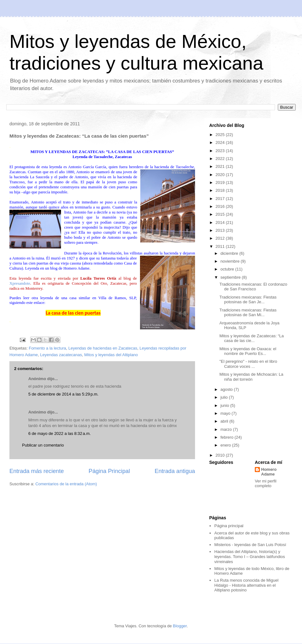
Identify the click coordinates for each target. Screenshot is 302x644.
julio (225, 397)
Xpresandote (20, 283)
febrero (228, 437)
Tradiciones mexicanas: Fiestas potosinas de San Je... (248, 300)
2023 (221, 151)
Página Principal (109, 471)
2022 (221, 159)
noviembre (231, 261)
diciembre (230, 253)
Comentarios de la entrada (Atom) (66, 484)
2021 (221, 166)
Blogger (180, 626)
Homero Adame (269, 472)
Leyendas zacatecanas (61, 355)
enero (226, 445)
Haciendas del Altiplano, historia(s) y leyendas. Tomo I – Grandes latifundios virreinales (250, 556)
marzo (227, 429)
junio (225, 405)
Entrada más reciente (37, 471)
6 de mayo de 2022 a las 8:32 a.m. (59, 433)
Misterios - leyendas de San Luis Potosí (250, 545)
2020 (221, 175)
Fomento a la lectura (47, 348)
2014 (221, 222)
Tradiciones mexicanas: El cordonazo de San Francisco (253, 287)
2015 (221, 214)
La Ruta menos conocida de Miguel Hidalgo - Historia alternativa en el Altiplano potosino (246, 585)
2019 (221, 182)
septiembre (231, 277)
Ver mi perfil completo (266, 483)
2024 (221, 142)
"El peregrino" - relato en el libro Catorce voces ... (248, 364)
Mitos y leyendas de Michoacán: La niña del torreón (251, 377)
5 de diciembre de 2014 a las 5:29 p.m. (63, 394)
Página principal (229, 526)
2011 (221, 246)
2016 (221, 206)
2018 (221, 190)
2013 (221, 230)
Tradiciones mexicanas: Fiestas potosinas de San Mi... (248, 313)
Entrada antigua (175, 471)
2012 (221, 238)
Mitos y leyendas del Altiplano (111, 355)
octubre (228, 269)
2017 (221, 199)
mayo (226, 413)
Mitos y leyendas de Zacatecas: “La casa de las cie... (252, 338)
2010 (221, 455)
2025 (221, 135)
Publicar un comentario (43, 445)
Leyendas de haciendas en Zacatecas (103, 348)
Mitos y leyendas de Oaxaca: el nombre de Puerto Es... (248, 351)
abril (225, 421)
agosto (227, 389)
